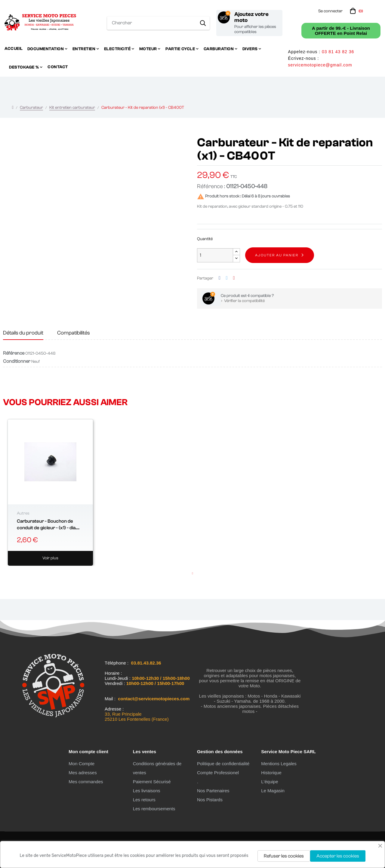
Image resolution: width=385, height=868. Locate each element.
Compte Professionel (218, 773)
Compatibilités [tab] (74, 333)
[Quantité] (215, 255)
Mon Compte (82, 764)
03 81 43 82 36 (338, 52)
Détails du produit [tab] (23, 333)
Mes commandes (86, 782)
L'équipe (269, 782)
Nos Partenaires (213, 791)
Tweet (227, 278)
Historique (271, 773)
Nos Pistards (210, 800)
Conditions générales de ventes (157, 768)
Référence (14, 353)
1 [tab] (192, 573)
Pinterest (234, 278)
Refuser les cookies (284, 856)
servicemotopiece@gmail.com (320, 65)
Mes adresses (83, 773)
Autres (23, 513)
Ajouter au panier (277, 255)
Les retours (144, 800)
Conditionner (17, 361)
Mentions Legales (279, 764)
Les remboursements (154, 809)
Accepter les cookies (338, 856)
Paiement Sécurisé (152, 782)
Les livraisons (147, 791)
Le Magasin (273, 791)
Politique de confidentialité (223, 764)
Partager (220, 278)
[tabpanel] (50, 493)
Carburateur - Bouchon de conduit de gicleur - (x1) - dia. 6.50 (47, 525)
